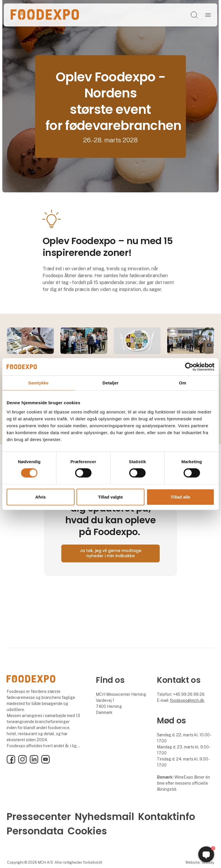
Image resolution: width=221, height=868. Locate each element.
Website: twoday (200, 862)
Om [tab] (183, 383)
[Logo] (45, 15)
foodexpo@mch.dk (187, 700)
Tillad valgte (110, 497)
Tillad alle (180, 497)
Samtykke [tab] (38, 383)
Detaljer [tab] (110, 383)
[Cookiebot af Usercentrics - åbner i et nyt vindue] (189, 367)
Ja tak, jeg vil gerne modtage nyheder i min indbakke (110, 553)
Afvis (40, 497)
